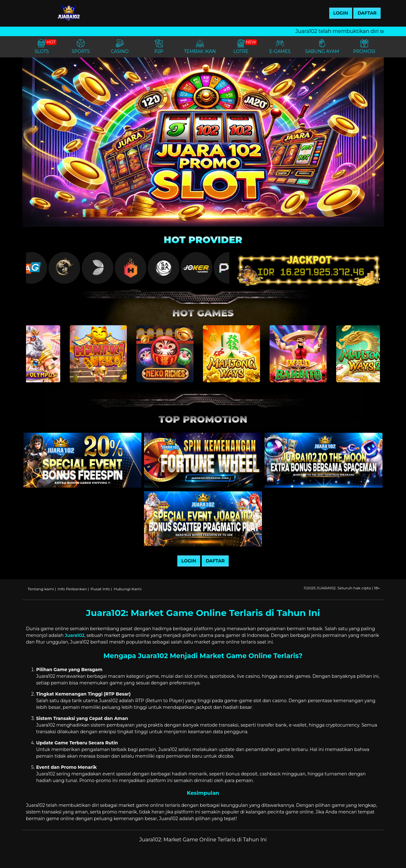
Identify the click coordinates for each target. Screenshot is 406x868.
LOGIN (341, 13)
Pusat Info (100, 589)
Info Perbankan (72, 589)
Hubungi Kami (128, 589)
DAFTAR (367, 13)
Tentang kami (41, 589)
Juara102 (75, 635)
